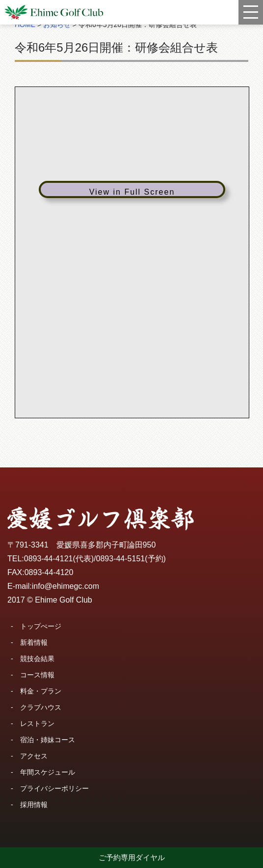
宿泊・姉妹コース (48, 740)
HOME (25, 25)
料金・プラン (41, 691)
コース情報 (37, 675)
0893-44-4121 (49, 559)
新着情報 (34, 642)
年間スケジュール (48, 772)
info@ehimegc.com (66, 586)
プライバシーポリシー (54, 788)
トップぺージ (41, 626)
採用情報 (34, 805)
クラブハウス (41, 707)
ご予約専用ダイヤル (132, 857)
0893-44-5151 (121, 559)
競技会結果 (37, 659)
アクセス (34, 756)
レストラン (37, 723)
